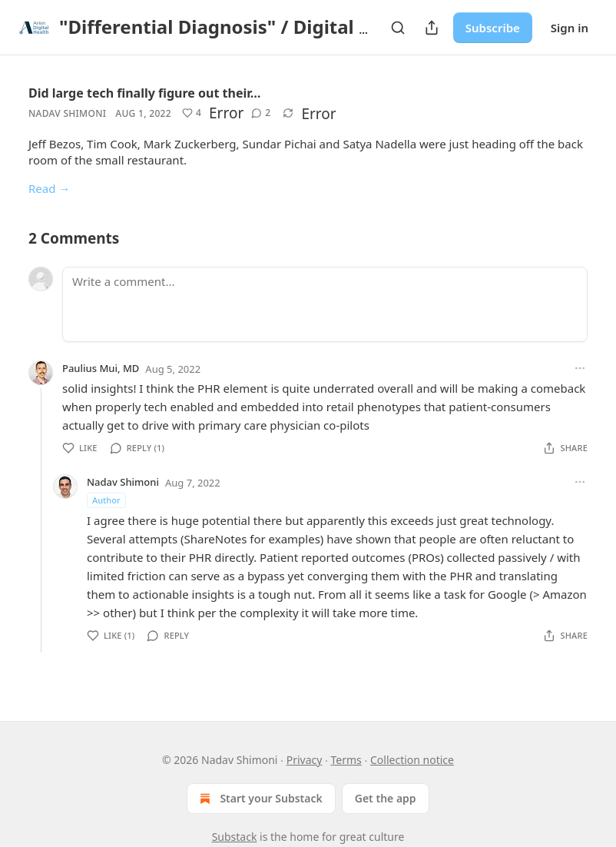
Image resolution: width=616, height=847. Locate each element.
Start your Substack (259, 799)
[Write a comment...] (325, 304)
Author (106, 500)
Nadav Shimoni (67, 113)
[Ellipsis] (580, 368)
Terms (346, 760)
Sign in (570, 28)
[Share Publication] (432, 28)
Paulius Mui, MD (101, 368)
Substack (235, 837)
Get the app (386, 798)
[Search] (398, 28)
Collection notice (412, 760)
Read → (49, 188)
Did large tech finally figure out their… (145, 93)
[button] (192, 113)
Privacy (305, 760)
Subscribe (493, 28)
